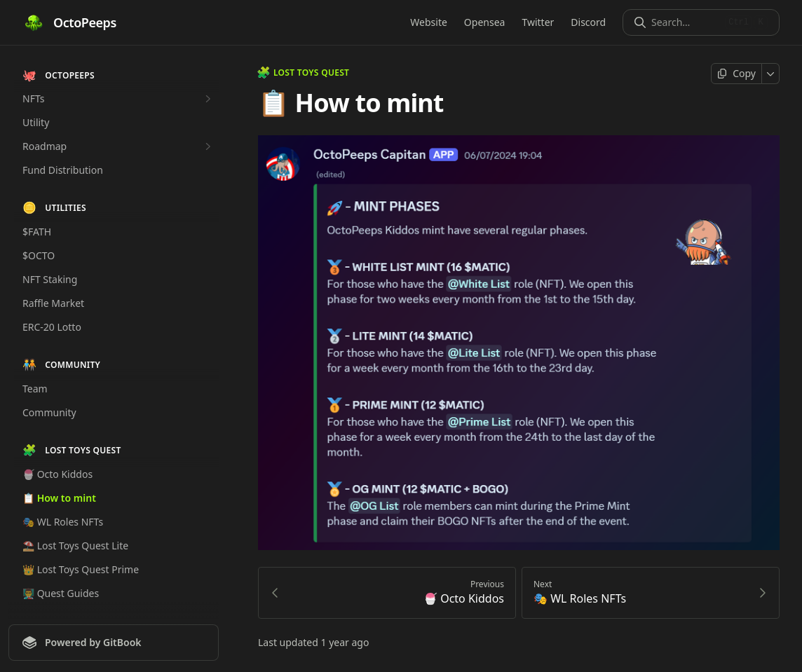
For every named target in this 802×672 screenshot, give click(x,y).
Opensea (485, 22)
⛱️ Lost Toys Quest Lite (75, 546)
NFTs (118, 99)
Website (429, 22)
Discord (588, 22)
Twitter (538, 22)
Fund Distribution (63, 170)
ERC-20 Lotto (52, 327)
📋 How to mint (59, 498)
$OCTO (39, 255)
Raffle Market (53, 303)
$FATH (37, 232)
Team (35, 389)
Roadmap (118, 146)
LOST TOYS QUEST (304, 73)
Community (49, 412)
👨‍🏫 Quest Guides (61, 593)
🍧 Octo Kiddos (57, 474)
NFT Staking (50, 279)
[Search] (685, 22)
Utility (36, 122)
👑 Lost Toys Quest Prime (81, 569)
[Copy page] (736, 74)
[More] (771, 74)
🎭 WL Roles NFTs (63, 522)
